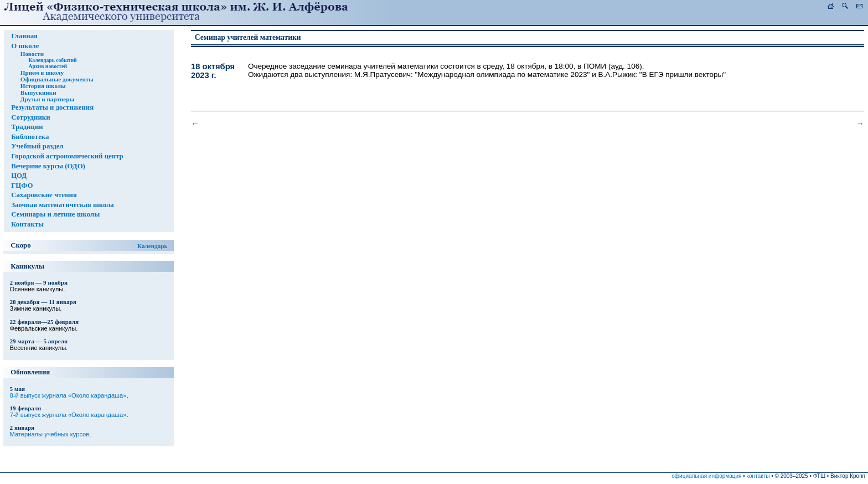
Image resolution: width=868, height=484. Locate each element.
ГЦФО (22, 186)
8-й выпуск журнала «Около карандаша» (68, 395)
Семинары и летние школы (55, 214)
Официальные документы (57, 79)
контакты (758, 476)
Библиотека (30, 137)
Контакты (27, 224)
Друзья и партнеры (47, 99)
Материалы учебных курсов (50, 434)
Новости (32, 54)
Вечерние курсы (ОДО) (48, 166)
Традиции (27, 127)
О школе (25, 46)
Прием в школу (42, 73)
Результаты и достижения (52, 107)
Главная (24, 36)
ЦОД (19, 176)
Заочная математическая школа (63, 205)
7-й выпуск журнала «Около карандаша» (68, 415)
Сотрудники (30, 117)
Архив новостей (48, 66)
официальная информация (706, 476)
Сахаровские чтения (44, 195)
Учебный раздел (37, 146)
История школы (43, 86)
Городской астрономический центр (67, 156)
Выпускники (38, 92)
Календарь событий (52, 60)
